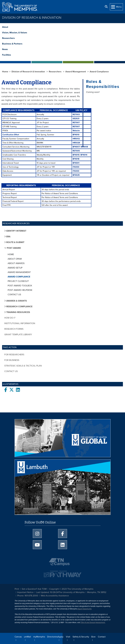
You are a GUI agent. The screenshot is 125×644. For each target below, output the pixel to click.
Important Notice (25, 592)
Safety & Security (81, 637)
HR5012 (76, 139)
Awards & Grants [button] (17, 301)
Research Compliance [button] (19, 307)
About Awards (16, 263)
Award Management (19, 272)
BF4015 (76, 155)
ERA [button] (8, 237)
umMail (27, 637)
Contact (102, 637)
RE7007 (76, 123)
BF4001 (76, 163)
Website (76, 131)
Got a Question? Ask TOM (34, 589)
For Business (12, 360)
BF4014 (84, 155)
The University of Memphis (72, 592)
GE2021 (76, 119)
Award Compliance (19, 277)
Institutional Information (20, 323)
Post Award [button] (14, 248)
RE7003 (76, 114)
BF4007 (76, 147)
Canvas (18, 637)
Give (93, 637)
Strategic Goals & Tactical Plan (23, 366)
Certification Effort (11, 135)
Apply (61, 637)
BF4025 (76, 175)
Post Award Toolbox (20, 286)
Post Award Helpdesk (20, 290)
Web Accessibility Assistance (55, 596)
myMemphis (39, 637)
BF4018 (76, 159)
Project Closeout (18, 281)
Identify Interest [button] (16, 231)
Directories (52, 637)
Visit (68, 637)
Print (17, 589)
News (5, 49)
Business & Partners (12, 44)
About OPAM (15, 259)
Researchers (8, 38)
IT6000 (76, 167)
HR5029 (76, 143)
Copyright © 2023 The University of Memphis (71, 589)
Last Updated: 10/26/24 (47, 592)
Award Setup (15, 268)
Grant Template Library (18, 335)
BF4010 (76, 135)
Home (11, 254)
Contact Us (14, 295)
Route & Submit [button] (15, 242)
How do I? (10, 318)
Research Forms (14, 329)
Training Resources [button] (18, 312)
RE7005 (76, 151)
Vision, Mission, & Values (15, 33)
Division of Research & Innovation (32, 18)
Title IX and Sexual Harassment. (93, 623)
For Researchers (14, 355)
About (5, 27)
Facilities (7, 55)
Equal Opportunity (84, 609)
